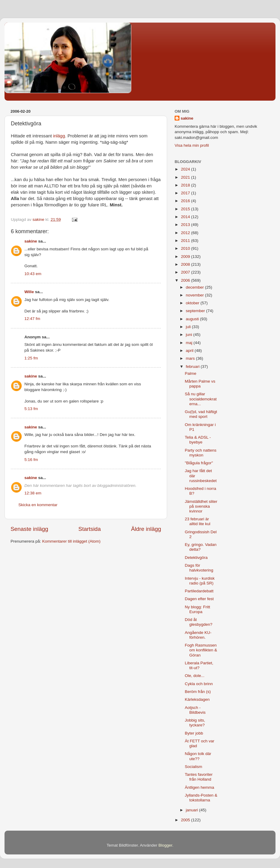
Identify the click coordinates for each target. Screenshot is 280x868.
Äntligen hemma (200, 787)
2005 (186, 820)
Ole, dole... (195, 676)
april (190, 351)
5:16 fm (31, 460)
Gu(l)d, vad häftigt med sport (201, 414)
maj (190, 343)
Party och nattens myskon (201, 453)
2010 (186, 248)
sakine (31, 241)
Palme (191, 373)
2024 (186, 169)
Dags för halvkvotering (199, 568)
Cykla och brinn (199, 684)
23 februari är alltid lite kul (198, 521)
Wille (29, 292)
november (195, 295)
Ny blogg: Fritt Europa (198, 609)
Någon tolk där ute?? (198, 756)
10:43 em (33, 274)
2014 (186, 217)
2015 (186, 209)
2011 (186, 241)
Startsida (90, 529)
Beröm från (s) (198, 692)
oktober (193, 303)
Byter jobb (194, 733)
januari (192, 810)
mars (191, 358)
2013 (186, 225)
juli (189, 327)
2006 (186, 280)
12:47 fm (32, 319)
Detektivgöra (196, 558)
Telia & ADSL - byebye (198, 440)
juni (190, 335)
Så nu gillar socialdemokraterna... (201, 399)
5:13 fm (31, 409)
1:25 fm (31, 358)
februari (193, 367)
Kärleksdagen (197, 699)
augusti (193, 319)
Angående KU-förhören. (198, 635)
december (195, 287)
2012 (186, 233)
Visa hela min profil (192, 145)
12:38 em (33, 493)
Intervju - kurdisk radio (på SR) (200, 581)
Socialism (194, 767)
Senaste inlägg (29, 529)
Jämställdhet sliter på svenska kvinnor (201, 506)
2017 (186, 193)
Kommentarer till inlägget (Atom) (71, 541)
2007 (186, 272)
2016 (186, 201)
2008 (186, 264)
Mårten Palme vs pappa (200, 384)
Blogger (165, 845)
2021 (186, 177)
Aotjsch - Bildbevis (195, 710)
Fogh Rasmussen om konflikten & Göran (201, 650)
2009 (186, 257)
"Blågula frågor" (199, 463)
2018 (186, 185)
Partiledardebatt (199, 591)
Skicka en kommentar (38, 505)
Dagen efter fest (199, 599)
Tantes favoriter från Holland (199, 777)
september (196, 311)
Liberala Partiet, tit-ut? (199, 665)
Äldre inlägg (146, 529)
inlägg (59, 136)
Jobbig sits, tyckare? (195, 723)
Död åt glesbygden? (199, 622)
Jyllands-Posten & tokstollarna (201, 798)
